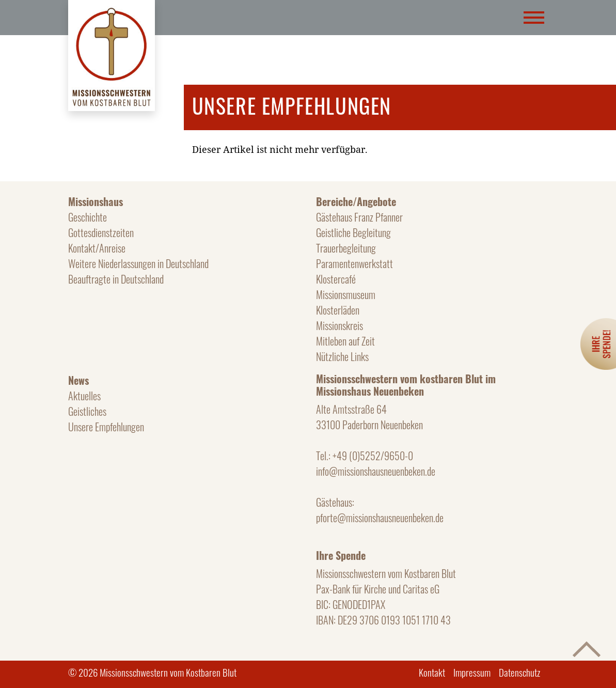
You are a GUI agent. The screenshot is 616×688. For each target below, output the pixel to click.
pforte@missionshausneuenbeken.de (380, 518)
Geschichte (88, 217)
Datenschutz (519, 672)
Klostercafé (336, 279)
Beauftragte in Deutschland (116, 279)
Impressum (472, 672)
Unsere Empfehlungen (106, 427)
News (78, 380)
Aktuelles (84, 396)
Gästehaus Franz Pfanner (359, 217)
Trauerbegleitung (346, 248)
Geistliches (87, 411)
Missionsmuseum (346, 294)
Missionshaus (96, 201)
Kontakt (432, 672)
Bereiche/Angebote (356, 201)
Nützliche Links (342, 356)
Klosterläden (338, 310)
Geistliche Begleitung (353, 232)
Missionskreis (339, 325)
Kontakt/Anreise (97, 248)
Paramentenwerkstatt (354, 263)
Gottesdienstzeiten (101, 232)
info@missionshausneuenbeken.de (376, 471)
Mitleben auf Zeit (345, 341)
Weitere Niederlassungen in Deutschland (138, 263)
